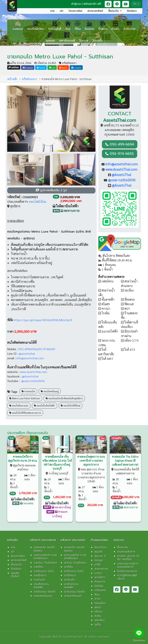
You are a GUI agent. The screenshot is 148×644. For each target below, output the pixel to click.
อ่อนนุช (99, 560)
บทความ (119, 540)
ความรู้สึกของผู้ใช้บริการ (127, 577)
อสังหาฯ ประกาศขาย (43, 540)
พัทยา (98, 607)
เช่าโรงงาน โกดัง (74, 571)
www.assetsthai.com (33, 372)
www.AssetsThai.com (121, 169)
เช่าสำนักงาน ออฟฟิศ (71, 586)
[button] (108, 4)
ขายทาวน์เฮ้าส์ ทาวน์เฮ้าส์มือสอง (45, 557)
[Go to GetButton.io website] (139, 640)
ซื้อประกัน (16, 565)
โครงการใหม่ (75, 11)
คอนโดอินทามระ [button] (19, 404)
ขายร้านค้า (39, 580)
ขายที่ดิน (39, 567)
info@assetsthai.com (31, 358)
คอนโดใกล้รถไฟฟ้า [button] (44, 404)
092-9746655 (46, 349)
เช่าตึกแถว (70, 575)
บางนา (98, 573)
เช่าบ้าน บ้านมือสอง (75, 563)
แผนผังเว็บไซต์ (15, 575)
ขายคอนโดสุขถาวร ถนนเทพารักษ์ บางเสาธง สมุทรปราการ (91, 459)
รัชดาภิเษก (101, 547)
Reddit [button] (63, 68)
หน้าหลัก (12, 79)
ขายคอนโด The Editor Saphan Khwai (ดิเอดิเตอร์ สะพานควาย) (125, 459)
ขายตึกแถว (40, 575)
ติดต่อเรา (132, 11)
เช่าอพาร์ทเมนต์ (73, 596)
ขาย (52, 11)
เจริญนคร (100, 590)
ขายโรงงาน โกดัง (44, 571)
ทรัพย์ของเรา (68, 63)
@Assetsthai (30, 376)
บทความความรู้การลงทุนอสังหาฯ (128, 565)
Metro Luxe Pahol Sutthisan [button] (25, 397)
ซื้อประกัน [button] (114, 11)
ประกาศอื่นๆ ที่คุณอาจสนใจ (28, 433)
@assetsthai (27, 353)
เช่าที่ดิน (69, 567)
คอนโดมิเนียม (38, 202)
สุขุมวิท (99, 552)
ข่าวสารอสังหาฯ (126, 552)
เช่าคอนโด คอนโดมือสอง (74, 549)
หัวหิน (98, 616)
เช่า (62, 11)
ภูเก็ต (98, 624)
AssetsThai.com (120, 120)
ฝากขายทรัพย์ (95, 11)
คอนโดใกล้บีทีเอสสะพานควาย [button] (25, 411)
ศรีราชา (99, 612)
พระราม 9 (100, 556)
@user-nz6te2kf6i (33, 381)
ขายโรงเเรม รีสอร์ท (45, 592)
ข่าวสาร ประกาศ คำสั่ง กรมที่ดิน (128, 558)
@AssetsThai (121, 175)
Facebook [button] (28, 68)
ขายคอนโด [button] (28, 389)
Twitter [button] (41, 68)
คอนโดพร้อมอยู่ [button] (50, 389)
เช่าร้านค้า (69, 580)
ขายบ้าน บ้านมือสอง (45, 563)
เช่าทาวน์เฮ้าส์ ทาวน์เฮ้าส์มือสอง (75, 557)
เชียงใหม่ (100, 620)
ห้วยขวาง (100, 582)
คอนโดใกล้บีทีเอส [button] (70, 404)
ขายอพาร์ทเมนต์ (43, 596)
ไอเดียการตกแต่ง (127, 571)
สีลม (97, 594)
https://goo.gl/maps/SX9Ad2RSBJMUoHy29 (43, 320)
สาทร (97, 599)
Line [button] (52, 68)
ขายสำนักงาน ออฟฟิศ (41, 586)
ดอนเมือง (100, 603)
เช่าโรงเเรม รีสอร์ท (75, 592)
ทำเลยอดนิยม (100, 540)
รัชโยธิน (99, 586)
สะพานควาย (101, 569)
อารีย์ (97, 565)
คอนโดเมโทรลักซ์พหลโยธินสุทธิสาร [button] (64, 397)
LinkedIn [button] (76, 68)
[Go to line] (139, 633)
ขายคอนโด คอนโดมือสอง (44, 549)
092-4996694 (27, 349)
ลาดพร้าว (100, 577)
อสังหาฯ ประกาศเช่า (73, 540)
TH (135, 4)
